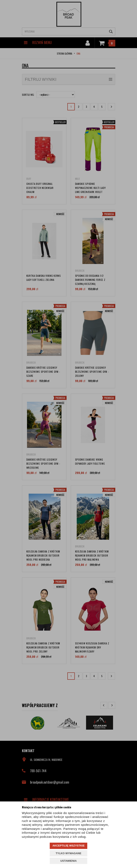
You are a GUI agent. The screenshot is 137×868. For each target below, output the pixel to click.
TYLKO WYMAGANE (68, 853)
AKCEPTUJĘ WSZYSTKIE (68, 846)
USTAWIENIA (68, 861)
